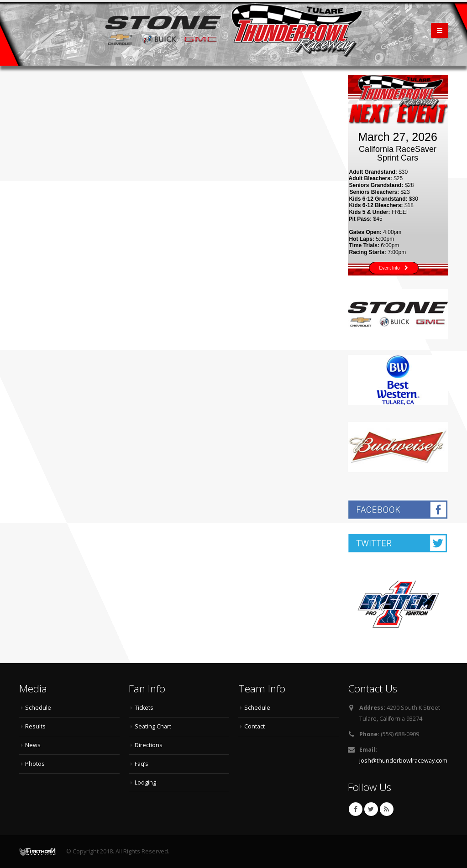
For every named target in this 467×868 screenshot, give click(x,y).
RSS (387, 809)
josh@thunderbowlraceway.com (403, 761)
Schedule (38, 708)
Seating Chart (153, 726)
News (33, 745)
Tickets (144, 708)
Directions (149, 745)
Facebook (356, 809)
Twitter (371, 809)
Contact (254, 726)
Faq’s (142, 764)
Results (35, 726)
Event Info (394, 268)
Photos (35, 764)
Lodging (145, 782)
